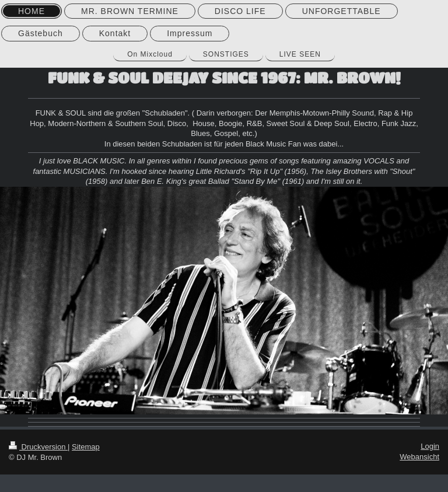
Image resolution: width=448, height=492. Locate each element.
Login (430, 446)
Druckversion (38, 447)
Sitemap (86, 447)
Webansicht (419, 457)
